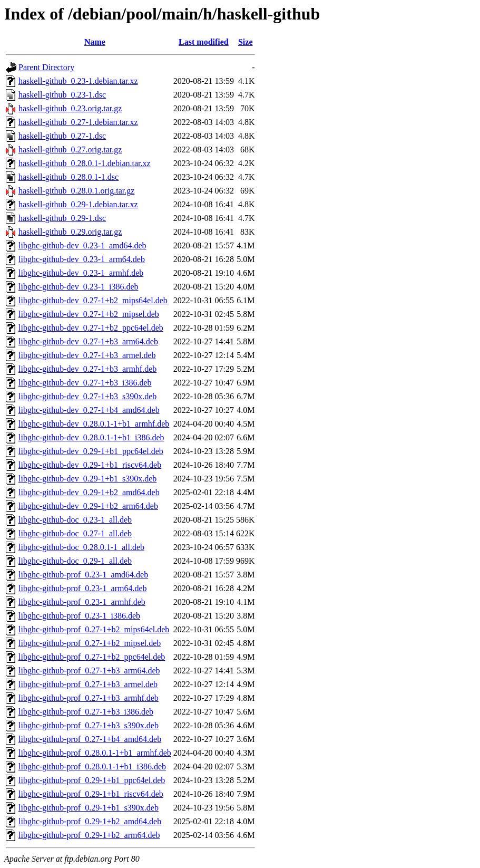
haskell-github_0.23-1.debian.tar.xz (78, 81)
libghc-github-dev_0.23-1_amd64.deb (82, 245)
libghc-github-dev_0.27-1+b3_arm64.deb (88, 341)
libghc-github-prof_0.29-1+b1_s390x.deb (89, 808)
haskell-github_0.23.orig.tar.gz (70, 108)
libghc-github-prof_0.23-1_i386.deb (79, 616)
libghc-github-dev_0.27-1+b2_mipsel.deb (89, 314)
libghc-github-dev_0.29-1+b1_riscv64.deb (90, 465)
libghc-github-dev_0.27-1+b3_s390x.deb (87, 396)
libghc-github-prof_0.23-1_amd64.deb (83, 575)
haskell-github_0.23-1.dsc (62, 95)
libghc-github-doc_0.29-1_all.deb (75, 561)
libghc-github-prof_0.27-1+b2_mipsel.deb (90, 643)
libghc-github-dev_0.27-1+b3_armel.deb (87, 355)
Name (95, 42)
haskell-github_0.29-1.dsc (62, 218)
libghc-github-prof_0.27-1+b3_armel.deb (88, 684)
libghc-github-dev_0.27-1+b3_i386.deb (85, 383)
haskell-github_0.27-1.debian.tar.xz (78, 122)
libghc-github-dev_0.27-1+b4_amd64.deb (89, 410)
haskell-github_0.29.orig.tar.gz (70, 232)
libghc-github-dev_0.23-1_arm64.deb (82, 259)
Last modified (204, 42)
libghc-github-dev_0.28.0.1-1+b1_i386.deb (91, 437)
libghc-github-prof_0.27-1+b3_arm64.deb (89, 671)
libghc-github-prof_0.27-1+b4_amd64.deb (90, 739)
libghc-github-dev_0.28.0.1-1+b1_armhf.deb (94, 424)
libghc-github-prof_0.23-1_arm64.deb (83, 588)
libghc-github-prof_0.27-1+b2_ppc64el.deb (92, 657)
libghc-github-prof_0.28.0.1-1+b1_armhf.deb (95, 753)
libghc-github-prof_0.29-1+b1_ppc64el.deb (92, 780)
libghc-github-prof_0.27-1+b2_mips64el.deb (94, 629)
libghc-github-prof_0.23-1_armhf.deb (82, 602)
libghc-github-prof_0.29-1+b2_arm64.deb (89, 835)
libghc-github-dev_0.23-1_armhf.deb (81, 273)
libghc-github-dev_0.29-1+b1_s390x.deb (87, 479)
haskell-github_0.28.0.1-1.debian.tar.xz (85, 163)
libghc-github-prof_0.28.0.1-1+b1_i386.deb (92, 766)
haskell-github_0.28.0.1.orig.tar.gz (76, 191)
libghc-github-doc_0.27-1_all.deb (75, 533)
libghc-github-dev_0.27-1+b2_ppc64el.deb (91, 328)
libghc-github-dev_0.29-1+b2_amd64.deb (89, 492)
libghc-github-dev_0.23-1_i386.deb (79, 287)
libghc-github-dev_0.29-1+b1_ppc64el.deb (91, 451)
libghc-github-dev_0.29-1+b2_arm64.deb (88, 506)
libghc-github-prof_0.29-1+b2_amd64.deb (90, 821)
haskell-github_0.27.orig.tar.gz (70, 150)
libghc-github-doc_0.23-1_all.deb (75, 520)
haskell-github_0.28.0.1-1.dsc (68, 177)
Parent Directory (46, 67)
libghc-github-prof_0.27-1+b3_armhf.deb (89, 698)
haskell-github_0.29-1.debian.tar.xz (78, 204)
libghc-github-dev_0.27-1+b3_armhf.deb (87, 369)
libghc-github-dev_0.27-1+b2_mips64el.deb (93, 300)
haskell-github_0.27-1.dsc (62, 136)
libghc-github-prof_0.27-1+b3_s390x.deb (89, 725)
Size (246, 42)
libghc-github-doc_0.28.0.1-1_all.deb (81, 547)
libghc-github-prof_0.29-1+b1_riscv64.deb (91, 794)
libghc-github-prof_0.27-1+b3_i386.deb (86, 712)
